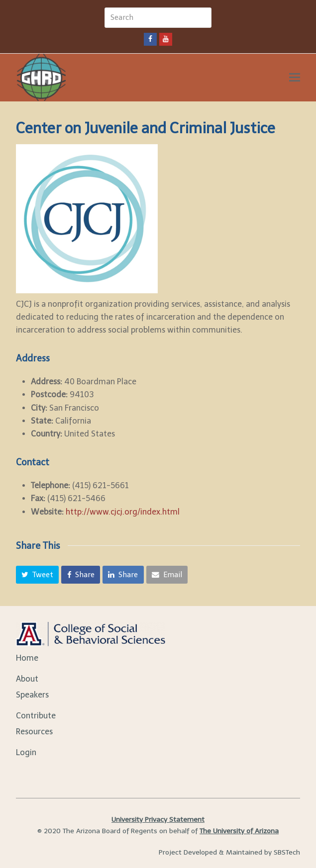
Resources (34, 732)
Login (26, 752)
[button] (38, 575)
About (27, 679)
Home (27, 658)
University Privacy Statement (158, 820)
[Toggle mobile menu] (295, 78)
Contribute (36, 716)
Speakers (32, 695)
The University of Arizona (239, 831)
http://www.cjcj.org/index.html (123, 512)
